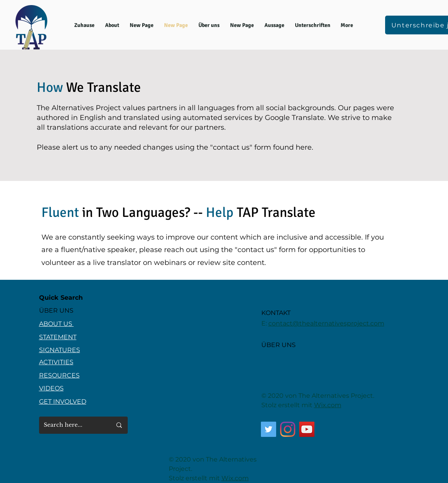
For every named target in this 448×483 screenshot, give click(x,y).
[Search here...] (72, 425)
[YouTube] (307, 429)
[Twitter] (269, 429)
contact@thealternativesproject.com (326, 323)
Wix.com (328, 405)
